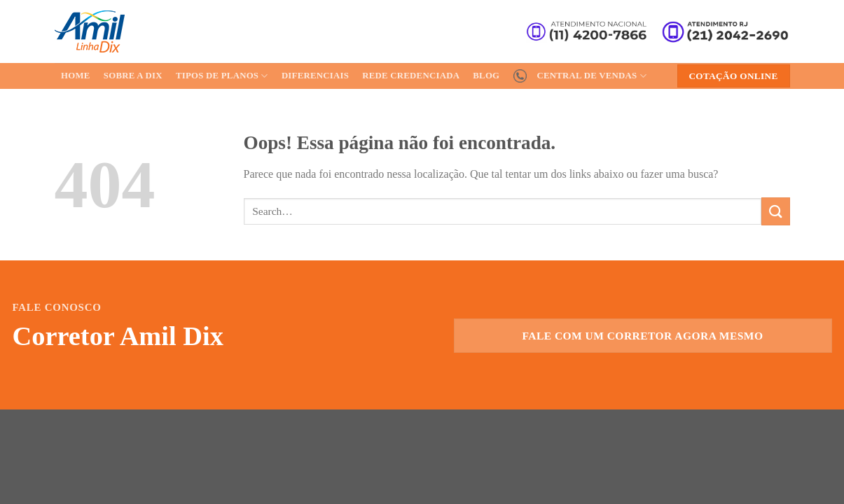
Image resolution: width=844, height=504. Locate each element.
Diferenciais (315, 76)
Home (76, 76)
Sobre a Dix (133, 76)
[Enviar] (775, 211)
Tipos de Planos (222, 76)
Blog (486, 76)
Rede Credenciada (411, 76)
